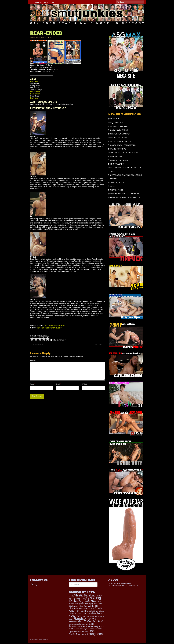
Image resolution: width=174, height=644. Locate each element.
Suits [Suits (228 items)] (81, 629)
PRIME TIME (115, 119)
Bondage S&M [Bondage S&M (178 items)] (79, 604)
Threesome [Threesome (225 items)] (73, 632)
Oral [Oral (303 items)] (78, 624)
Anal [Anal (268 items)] (71, 596)
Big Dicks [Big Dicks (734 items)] (90, 598)
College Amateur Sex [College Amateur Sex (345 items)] (78, 606)
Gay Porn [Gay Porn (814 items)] (97, 613)
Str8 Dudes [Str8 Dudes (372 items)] (74, 629)
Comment (34, 360)
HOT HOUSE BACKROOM (54, 326)
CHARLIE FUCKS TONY (120, 160)
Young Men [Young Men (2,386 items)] (95, 634)
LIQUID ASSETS (117, 123)
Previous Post (38, 344)
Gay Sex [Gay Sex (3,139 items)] (76, 616)
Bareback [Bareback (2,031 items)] (90, 595)
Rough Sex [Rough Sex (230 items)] (84, 624)
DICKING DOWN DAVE (119, 126)
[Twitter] (32, 584)
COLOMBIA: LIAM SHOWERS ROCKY (125, 153)
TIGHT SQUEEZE (117, 182)
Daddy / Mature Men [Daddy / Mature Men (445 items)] (90, 611)
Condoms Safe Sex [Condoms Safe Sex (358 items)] (86, 609)
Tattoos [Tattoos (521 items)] (98, 629)
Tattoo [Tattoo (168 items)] (92, 629)
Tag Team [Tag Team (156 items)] (87, 629)
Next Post (98, 344)
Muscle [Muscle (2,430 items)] (98, 621)
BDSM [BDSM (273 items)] (100, 596)
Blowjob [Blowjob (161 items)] (72, 604)
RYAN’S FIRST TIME (118, 149)
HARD (113, 186)
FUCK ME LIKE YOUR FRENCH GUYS (125, 194)
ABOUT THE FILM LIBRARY (122, 583)
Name (32, 384)
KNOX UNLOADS (117, 164)
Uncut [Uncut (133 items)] (86, 632)
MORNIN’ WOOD (117, 190)
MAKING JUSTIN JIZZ (119, 138)
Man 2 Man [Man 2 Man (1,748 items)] (85, 621)
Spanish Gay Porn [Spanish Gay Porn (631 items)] (95, 626)
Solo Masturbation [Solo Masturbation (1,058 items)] (82, 625)
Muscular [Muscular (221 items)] (73, 624)
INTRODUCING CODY (119, 156)
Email (59, 384)
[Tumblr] (36, 584)
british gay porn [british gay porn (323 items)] (91, 603)
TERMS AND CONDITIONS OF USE (125, 585)
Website (85, 384)
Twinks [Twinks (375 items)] (81, 631)
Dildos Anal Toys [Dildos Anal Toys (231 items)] (80, 614)
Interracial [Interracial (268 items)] (73, 622)
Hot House (43, 38)
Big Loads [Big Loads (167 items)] (98, 601)
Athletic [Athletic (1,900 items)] (78, 595)
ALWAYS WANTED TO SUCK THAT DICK (126, 198)
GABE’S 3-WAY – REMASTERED (123, 145)
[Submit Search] (117, 2)
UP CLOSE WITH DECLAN (121, 141)
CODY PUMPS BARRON (120, 130)
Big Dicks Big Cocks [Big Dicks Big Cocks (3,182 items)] (85, 599)
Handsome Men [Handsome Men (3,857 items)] (86, 618)
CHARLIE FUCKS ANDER (120, 134)
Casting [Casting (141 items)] (100, 604)
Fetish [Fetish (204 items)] (89, 614)
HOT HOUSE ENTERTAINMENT (49, 328)
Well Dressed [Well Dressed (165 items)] (82, 634)
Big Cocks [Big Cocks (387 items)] (80, 598)
